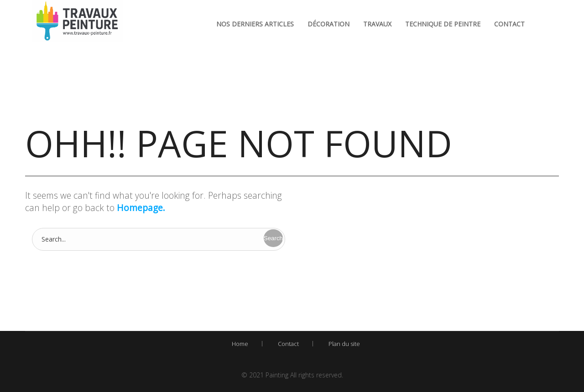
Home (240, 344)
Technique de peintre (443, 24)
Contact (509, 24)
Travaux (377, 24)
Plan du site (344, 344)
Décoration (328, 24)
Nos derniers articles (255, 24)
